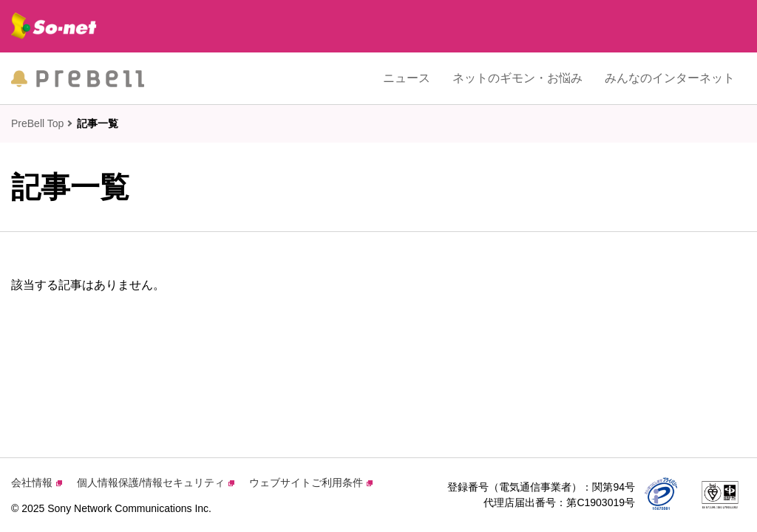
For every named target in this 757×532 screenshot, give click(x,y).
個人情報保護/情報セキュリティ (156, 482)
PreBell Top (37, 123)
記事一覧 (98, 123)
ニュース (407, 78)
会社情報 (37, 482)
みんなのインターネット (670, 78)
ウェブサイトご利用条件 (311, 482)
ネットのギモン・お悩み (517, 78)
